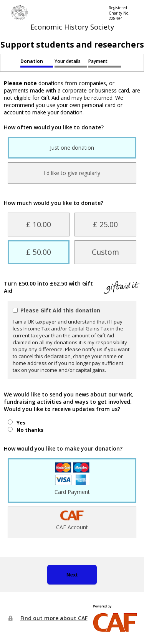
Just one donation (72, 148)
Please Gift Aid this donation (60, 310)
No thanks (30, 430)
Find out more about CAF (54, 618)
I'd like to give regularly (72, 173)
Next (72, 575)
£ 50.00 (39, 252)
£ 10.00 (39, 224)
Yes (21, 423)
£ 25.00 (105, 224)
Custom (105, 252)
